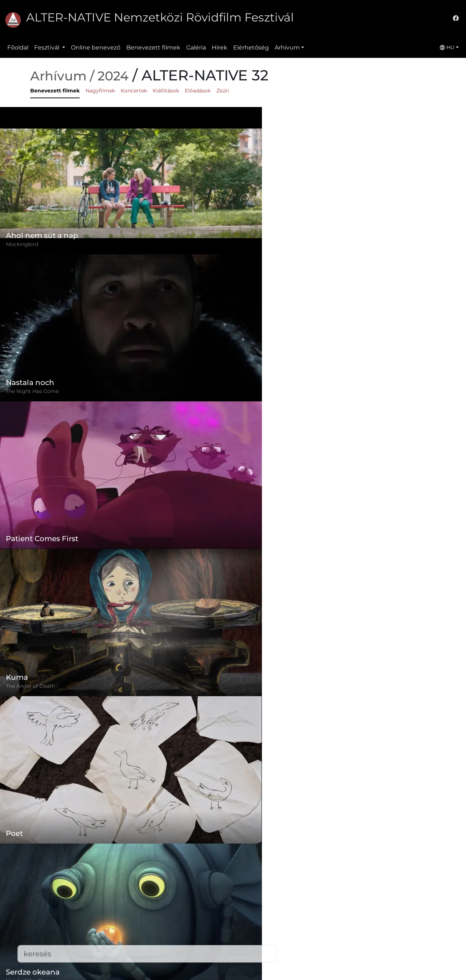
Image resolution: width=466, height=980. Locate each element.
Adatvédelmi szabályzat (194, 920)
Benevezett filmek (153, 47)
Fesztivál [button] (47, 47)
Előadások (198, 91)
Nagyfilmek (100, 91)
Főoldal (18, 47)
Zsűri (223, 91)
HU (447, 47)
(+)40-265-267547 (344, 914)
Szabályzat (175, 906)
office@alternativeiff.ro (351, 929)
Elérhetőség (251, 47)
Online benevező (96, 47)
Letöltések (175, 964)
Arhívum (287, 47)
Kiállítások (166, 91)
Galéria (196, 47)
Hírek (220, 47)
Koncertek (134, 91)
